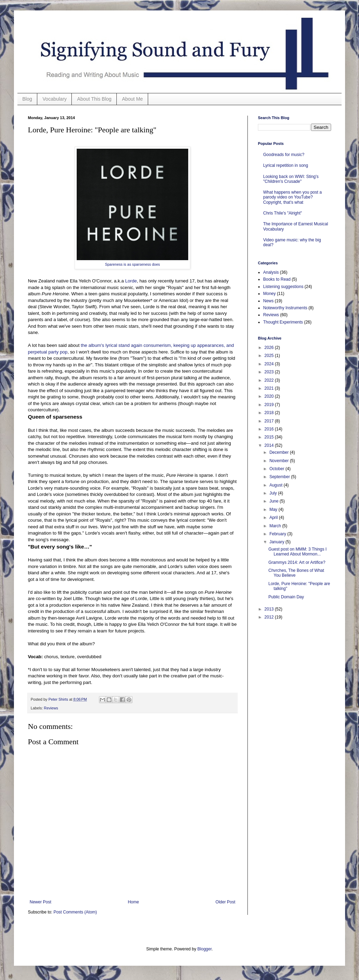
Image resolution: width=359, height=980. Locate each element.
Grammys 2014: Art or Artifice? (297, 562)
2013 (270, 609)
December (280, 452)
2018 (270, 413)
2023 (270, 372)
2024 (270, 364)
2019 (270, 405)
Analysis (271, 272)
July (274, 493)
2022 (270, 380)
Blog (27, 99)
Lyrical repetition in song (286, 165)
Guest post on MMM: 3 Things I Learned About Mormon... (297, 552)
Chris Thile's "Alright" (282, 213)
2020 (270, 396)
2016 (270, 429)
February (278, 534)
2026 (270, 348)
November (280, 461)
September (280, 477)
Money (269, 294)
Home (133, 902)
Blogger (204, 949)
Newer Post (40, 902)
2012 (270, 617)
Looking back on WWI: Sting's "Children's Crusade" (291, 179)
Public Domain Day (286, 597)
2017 (270, 421)
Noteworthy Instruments (285, 308)
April (274, 518)
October (277, 469)
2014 (270, 445)
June (274, 501)
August (277, 485)
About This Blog (94, 99)
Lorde (131, 281)
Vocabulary (55, 99)
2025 (270, 356)
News (268, 301)
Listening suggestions (283, 287)
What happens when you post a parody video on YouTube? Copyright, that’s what (292, 197)
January (277, 542)
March (276, 526)
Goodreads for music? (284, 155)
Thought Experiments (283, 322)
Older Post (225, 902)
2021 (270, 388)
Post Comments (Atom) (75, 912)
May (274, 510)
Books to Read (277, 279)
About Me (132, 99)
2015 (270, 437)
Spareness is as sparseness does (132, 264)
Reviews (51, 708)
